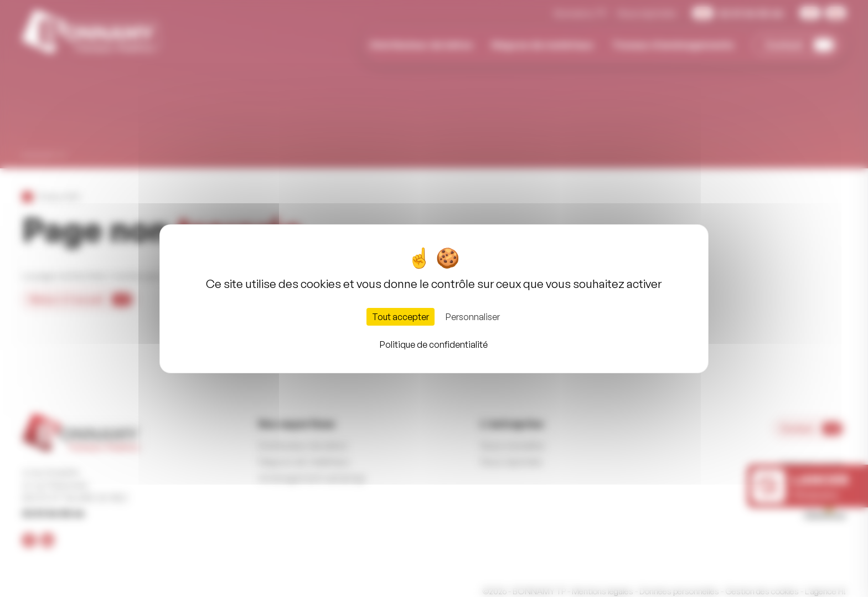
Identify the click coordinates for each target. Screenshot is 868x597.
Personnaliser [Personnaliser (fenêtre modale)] (473, 317)
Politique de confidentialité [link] (434, 344)
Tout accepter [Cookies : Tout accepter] (401, 317)
